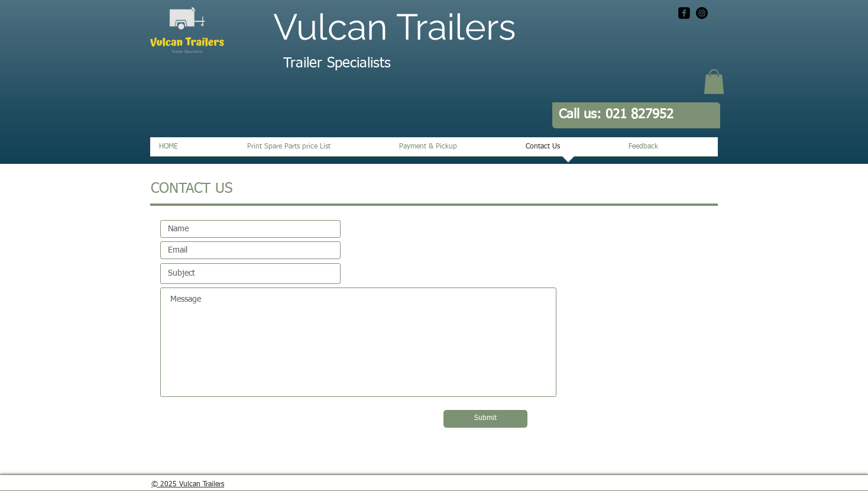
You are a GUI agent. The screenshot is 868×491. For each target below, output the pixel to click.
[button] (714, 82)
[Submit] (485, 419)
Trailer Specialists (337, 63)
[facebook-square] (684, 13)
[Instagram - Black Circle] (702, 13)
